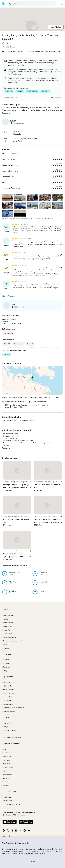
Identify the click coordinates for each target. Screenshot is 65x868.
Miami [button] (4, 749)
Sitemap (5, 645)
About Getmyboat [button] (9, 615)
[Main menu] (62, 4)
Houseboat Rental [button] (9, 693)
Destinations (7, 734)
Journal (6, 717)
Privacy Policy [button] (39, 853)
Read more (8, 448)
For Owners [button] (6, 663)
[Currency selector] (6, 836)
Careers (5, 619)
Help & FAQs (7, 797)
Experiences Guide (9, 730)
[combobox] (31, 4)
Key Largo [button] (6, 778)
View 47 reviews (9, 296)
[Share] (3, 43)
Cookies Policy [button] (8, 634)
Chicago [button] (5, 771)
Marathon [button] (6, 786)
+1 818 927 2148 (8, 801)
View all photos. (48, 218)
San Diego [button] (6, 760)
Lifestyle (5, 727)
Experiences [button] (8, 677)
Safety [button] (5, 671)
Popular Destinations (11, 743)
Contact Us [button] (6, 648)
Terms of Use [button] (7, 626)
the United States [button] (37, 52)
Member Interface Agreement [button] (13, 641)
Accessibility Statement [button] (10, 637)
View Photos (56, 27)
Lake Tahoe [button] (7, 756)
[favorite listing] (7, 43)
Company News (8, 723)
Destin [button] (5, 782)
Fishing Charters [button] (8, 690)
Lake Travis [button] (6, 764)
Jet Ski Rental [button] (7, 686)
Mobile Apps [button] (7, 667)
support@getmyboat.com (11, 804)
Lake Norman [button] (7, 775)
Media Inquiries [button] (8, 623)
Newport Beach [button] (8, 767)
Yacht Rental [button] (7, 700)
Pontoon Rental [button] (8, 697)
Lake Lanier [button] (6, 753)
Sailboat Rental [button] (8, 704)
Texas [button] (46, 52)
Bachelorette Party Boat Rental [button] (13, 708)
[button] (17, 470)
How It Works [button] (7, 660)
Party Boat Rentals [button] (9, 711)
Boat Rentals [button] (7, 682)
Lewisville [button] (53, 52)
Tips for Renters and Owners (12, 737)
